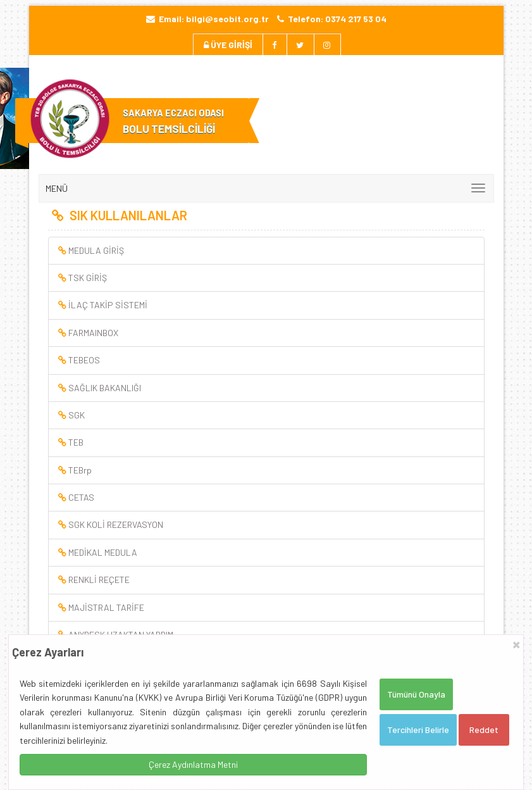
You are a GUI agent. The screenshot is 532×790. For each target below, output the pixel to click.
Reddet (484, 730)
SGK (71, 415)
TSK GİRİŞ (83, 278)
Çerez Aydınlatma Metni (193, 764)
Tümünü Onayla (416, 694)
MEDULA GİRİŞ (91, 250)
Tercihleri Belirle (418, 730)
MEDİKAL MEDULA (98, 552)
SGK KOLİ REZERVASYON (111, 524)
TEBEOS (79, 360)
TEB (71, 442)
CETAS (76, 497)
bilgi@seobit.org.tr (227, 19)
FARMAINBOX (88, 333)
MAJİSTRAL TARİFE (101, 607)
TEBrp (75, 470)
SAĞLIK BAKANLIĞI (100, 388)
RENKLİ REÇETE (94, 580)
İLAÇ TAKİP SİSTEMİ (103, 305)
